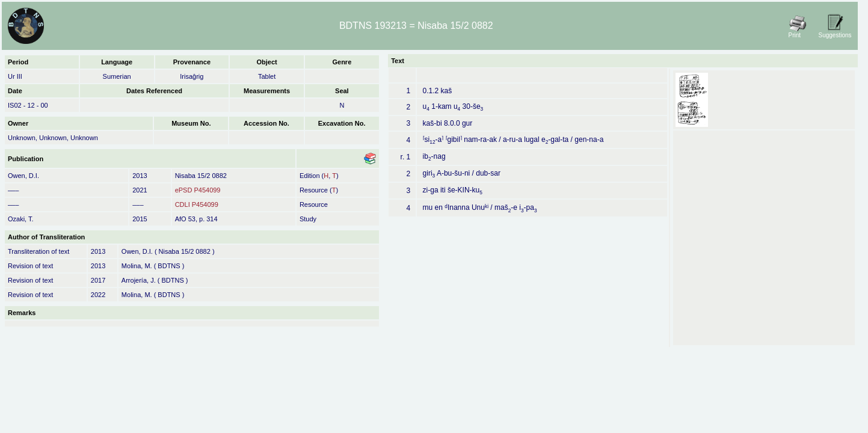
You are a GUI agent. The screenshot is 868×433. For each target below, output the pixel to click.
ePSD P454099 (198, 190)
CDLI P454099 (197, 204)
